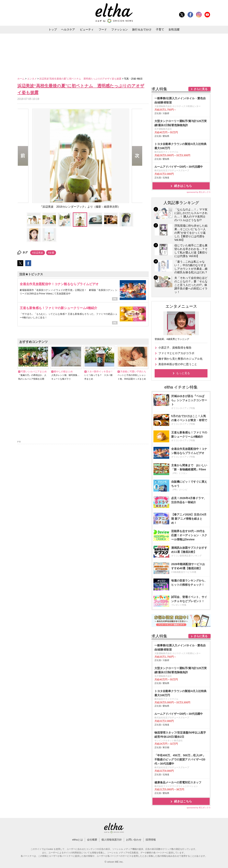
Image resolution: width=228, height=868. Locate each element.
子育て (160, 29)
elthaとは (78, 840)
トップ (53, 29)
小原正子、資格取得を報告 (175, 348)
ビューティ (87, 29)
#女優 (51, 253)
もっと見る (183, 373)
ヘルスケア (68, 29)
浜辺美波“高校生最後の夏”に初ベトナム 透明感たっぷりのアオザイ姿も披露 (81, 79)
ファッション (120, 29)
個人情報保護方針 (112, 840)
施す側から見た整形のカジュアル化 (180, 359)
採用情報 (151, 840)
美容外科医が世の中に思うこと (178, 364)
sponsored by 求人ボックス (199, 192)
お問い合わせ (134, 840)
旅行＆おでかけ (142, 29)
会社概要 (92, 840)
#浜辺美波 (38, 253)
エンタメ (32, 79)
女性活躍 (174, 29)
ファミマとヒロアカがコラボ (176, 353)
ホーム (21, 79)
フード (103, 29)
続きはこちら (183, 186)
